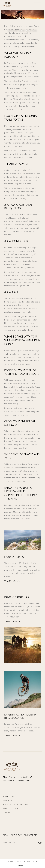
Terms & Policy (11, 808)
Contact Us (9, 813)
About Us (8, 800)
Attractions (9, 796)
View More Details (12, 581)
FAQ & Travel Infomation (16, 805)
